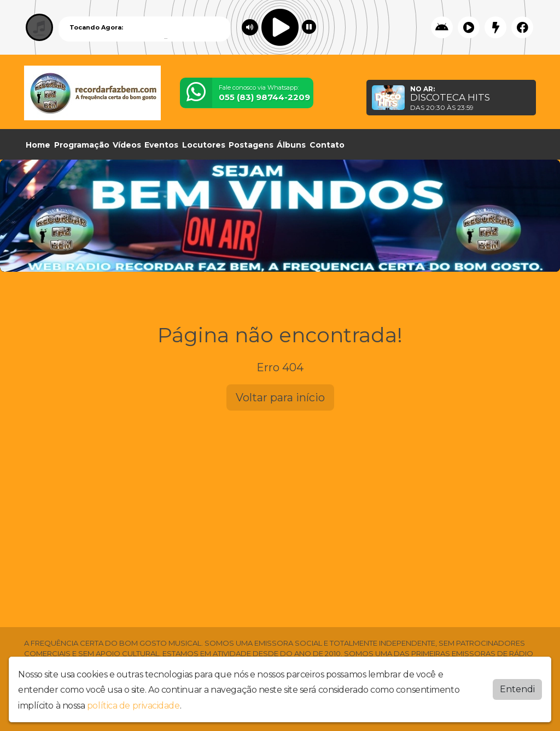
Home (38, 145)
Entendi (517, 689)
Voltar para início (280, 397)
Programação (82, 145)
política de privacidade (133, 706)
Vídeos (127, 145)
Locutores (204, 145)
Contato (327, 145)
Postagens (251, 145)
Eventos (161, 145)
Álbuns (291, 145)
